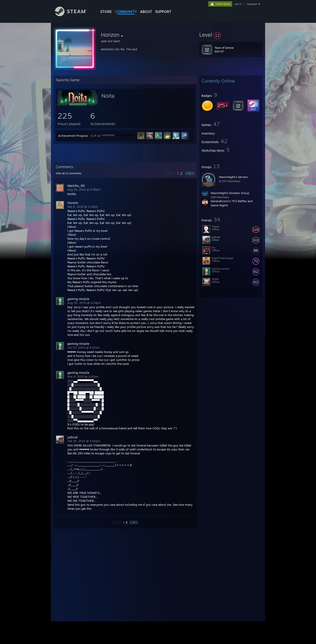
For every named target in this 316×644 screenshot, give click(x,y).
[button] (231, 35)
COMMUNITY (126, 12)
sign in (238, 4)
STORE (106, 12)
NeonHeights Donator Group (230, 193)
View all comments (69, 173)
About (146, 12)
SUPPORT (163, 12)
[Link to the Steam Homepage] (74, 15)
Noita (108, 96)
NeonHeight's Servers (233, 177)
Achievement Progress (73, 136)
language (252, 4)
